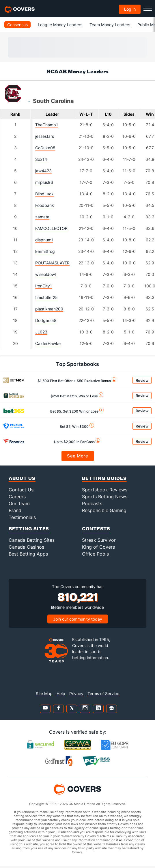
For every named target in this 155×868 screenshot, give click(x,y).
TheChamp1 (47, 125)
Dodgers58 (46, 320)
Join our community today (78, 619)
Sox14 (41, 159)
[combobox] (53, 101)
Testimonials (22, 517)
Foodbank (45, 205)
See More (77, 456)
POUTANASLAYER (52, 263)
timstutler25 (46, 297)
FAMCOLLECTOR (51, 228)
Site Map (44, 694)
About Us (22, 478)
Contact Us (21, 490)
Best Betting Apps (28, 554)
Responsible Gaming (104, 510)
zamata (42, 217)
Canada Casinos (26, 547)
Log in (130, 9)
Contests (96, 528)
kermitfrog (45, 251)
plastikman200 (49, 309)
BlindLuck (44, 194)
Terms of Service (103, 694)
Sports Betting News (105, 497)
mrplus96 (44, 182)
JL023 (41, 332)
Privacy (76, 694)
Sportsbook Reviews (105, 490)
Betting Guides (104, 478)
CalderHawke (48, 343)
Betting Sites (29, 528)
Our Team (19, 503)
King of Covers (98, 547)
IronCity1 (44, 286)
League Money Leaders (60, 25)
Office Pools (95, 554)
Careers (17, 497)
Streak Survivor (99, 540)
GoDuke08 (45, 148)
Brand (15, 510)
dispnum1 (44, 240)
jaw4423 (43, 171)
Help (61, 694)
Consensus (17, 25)
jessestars (45, 136)
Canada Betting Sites (32, 540)
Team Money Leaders (110, 25)
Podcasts (92, 503)
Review (142, 380)
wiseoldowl (45, 274)
